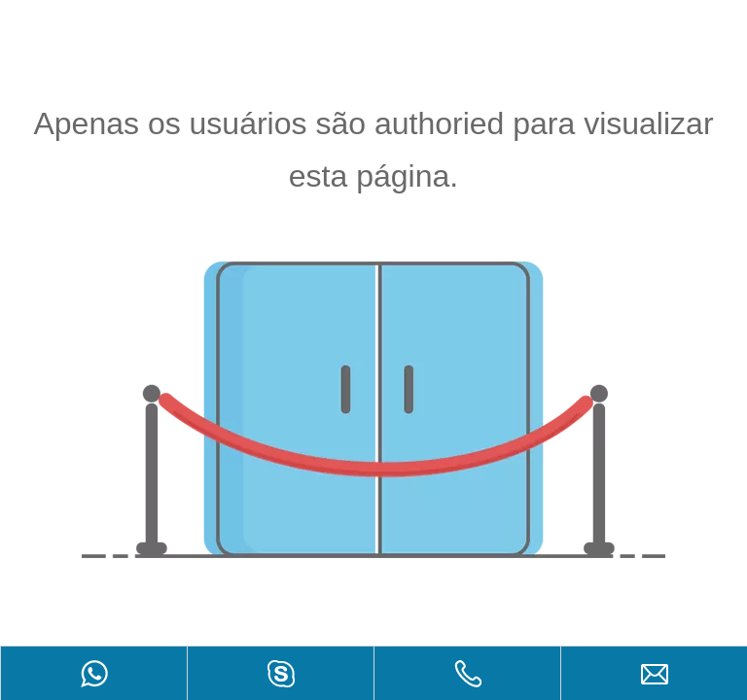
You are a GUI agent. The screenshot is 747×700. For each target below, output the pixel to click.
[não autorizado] (373, 410)
